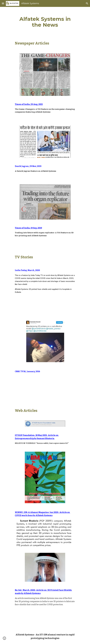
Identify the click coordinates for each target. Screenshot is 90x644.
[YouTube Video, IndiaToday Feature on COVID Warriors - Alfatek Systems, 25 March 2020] (45, 305)
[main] (45, 22)
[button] (3, 3)
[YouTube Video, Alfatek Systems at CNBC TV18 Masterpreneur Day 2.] (45, 388)
